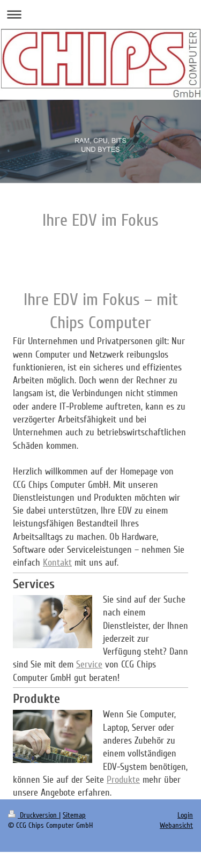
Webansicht (176, 825)
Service (89, 664)
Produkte (123, 780)
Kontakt (57, 562)
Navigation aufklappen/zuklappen (100, 14)
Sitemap (74, 815)
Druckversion (33, 815)
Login (185, 815)
